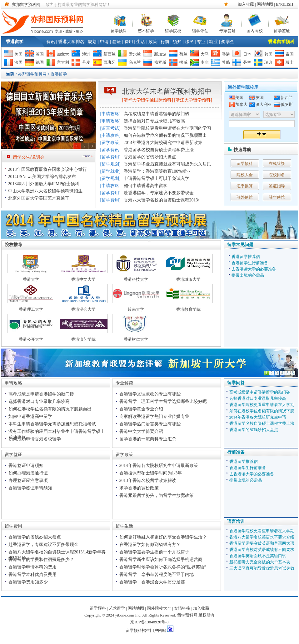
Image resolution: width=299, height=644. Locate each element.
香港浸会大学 (83, 309)
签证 (117, 42)
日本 (247, 54)
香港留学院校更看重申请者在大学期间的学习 (167, 128)
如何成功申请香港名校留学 (35, 439)
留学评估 (200, 30)
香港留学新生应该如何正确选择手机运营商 (161, 560)
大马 (205, 54)
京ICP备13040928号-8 (149, 622)
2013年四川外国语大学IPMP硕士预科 (44, 184)
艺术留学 (146, 30)
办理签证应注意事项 (28, 481)
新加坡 (160, 54)
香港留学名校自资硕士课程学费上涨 (159, 150)
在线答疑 (277, 163)
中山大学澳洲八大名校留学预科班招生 (45, 191)
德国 (40, 62)
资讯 (51, 42)
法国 (18, 62)
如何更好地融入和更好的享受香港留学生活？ (163, 537)
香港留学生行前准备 (250, 263)
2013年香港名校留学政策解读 (148, 481)
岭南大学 (136, 309)
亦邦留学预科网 (26, 5)
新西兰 (110, 54)
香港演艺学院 (83, 339)
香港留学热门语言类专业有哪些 (150, 424)
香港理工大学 (31, 309)
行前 (165, 42)
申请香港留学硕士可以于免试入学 (157, 178)
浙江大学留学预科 (193, 100)
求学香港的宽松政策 (139, 488)
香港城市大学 (188, 279)
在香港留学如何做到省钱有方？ (150, 545)
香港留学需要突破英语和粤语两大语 (262, 543)
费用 (129, 42)
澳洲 (86, 54)
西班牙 (110, 62)
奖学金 (228, 42)
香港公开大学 (31, 339)
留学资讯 (110, 150)
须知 (177, 42)
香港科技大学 (136, 279)
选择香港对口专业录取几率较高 (154, 121)
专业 (201, 42)
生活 (141, 42)
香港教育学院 (188, 309)
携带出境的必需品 (248, 275)
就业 (213, 42)
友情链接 (182, 608)
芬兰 (247, 62)
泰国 (290, 54)
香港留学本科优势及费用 (32, 575)
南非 (205, 62)
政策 (153, 42)
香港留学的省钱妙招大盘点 (150, 157)
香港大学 (31, 279)
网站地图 (265, 4)
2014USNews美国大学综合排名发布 (42, 177)
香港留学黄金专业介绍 (141, 409)
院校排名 (277, 175)
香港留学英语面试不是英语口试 (258, 556)
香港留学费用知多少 (28, 582)
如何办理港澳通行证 (28, 473)
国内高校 (255, 30)
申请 (104, 42)
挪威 (183, 62)
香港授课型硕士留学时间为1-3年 (151, 473)
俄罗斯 (160, 62)
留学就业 (110, 171)
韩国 (268, 54)
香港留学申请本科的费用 (32, 567)
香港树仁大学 (136, 339)
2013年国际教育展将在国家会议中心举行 (47, 169)
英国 (40, 54)
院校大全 (245, 175)
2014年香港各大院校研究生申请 (258, 417)
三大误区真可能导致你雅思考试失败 (262, 568)
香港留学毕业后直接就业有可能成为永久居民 (167, 164)
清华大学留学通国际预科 (147, 100)
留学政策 (110, 143)
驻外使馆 (245, 197)
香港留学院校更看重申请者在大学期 (262, 405)
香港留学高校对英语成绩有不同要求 (262, 550)
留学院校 (173, 30)
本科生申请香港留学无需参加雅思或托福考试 (52, 424)
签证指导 (277, 186)
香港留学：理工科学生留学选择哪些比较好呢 (163, 401)
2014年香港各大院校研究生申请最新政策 (163, 143)
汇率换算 (245, 186)
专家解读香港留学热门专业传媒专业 (154, 416)
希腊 (226, 62)
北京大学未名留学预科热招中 (167, 91)
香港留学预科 (281, 42)
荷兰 (183, 54)
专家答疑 (227, 30)
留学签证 (282, 30)
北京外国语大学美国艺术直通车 (39, 198)
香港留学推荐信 (246, 257)
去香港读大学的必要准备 (254, 269)
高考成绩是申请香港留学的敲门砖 (157, 114)
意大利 (63, 62)
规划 (92, 42)
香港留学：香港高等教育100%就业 (157, 171)
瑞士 (290, 62)
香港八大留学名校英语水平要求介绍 (262, 537)
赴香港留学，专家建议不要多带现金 (159, 193)
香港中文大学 (83, 279)
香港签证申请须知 (26, 466)
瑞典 (268, 62)
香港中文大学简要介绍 (141, 431)
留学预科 (119, 30)
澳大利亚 (264, 104)
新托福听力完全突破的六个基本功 (260, 562)
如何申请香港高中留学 (146, 186)
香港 (226, 54)
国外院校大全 (159, 608)
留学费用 (110, 157)
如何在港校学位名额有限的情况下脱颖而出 (165, 135)
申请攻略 (110, 114)
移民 (189, 42)
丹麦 (86, 62)
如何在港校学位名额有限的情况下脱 (262, 411)
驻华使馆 (277, 197)
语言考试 (110, 128)
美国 (18, 54)
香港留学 (15, 42)
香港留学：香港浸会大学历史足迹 (152, 582)
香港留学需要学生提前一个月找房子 (154, 552)
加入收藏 (246, 4)
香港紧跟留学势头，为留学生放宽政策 (157, 495)
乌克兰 (135, 62)
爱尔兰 (135, 54)
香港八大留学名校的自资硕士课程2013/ (162, 200)
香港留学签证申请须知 (30, 488)
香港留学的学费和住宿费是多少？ (41, 560)
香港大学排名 (71, 42)
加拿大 (63, 54)
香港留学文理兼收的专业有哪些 (150, 394)
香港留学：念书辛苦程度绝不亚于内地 (157, 575)
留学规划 (110, 164)
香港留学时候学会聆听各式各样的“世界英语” (163, 567)
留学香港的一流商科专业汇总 (148, 439)
